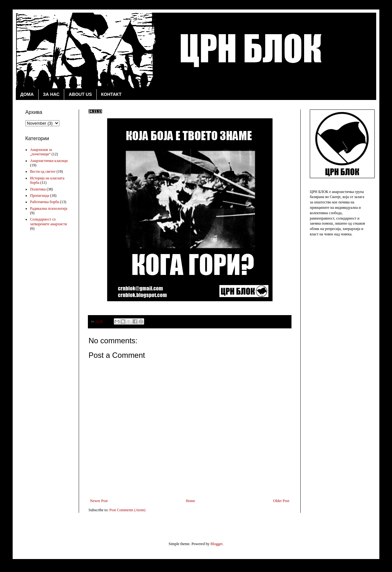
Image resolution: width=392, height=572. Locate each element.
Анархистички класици (49, 161)
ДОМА (27, 94)
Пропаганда (40, 196)
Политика (38, 189)
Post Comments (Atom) (127, 510)
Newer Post (99, 501)
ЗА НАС (51, 94)
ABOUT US (80, 94)
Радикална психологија (49, 208)
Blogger (217, 544)
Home (190, 501)
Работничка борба (45, 202)
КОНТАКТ (111, 94)
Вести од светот (43, 171)
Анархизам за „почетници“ (41, 152)
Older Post (281, 501)
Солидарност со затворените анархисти (49, 221)
